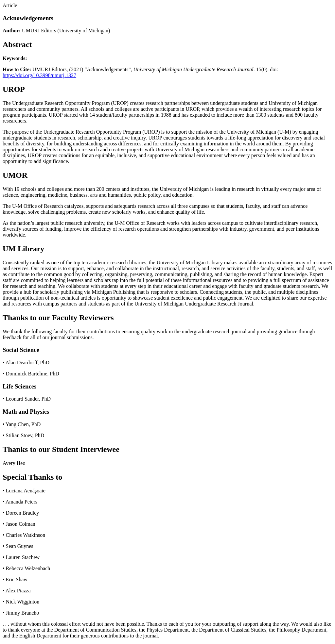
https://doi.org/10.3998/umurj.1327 (39, 75)
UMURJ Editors (39, 31)
